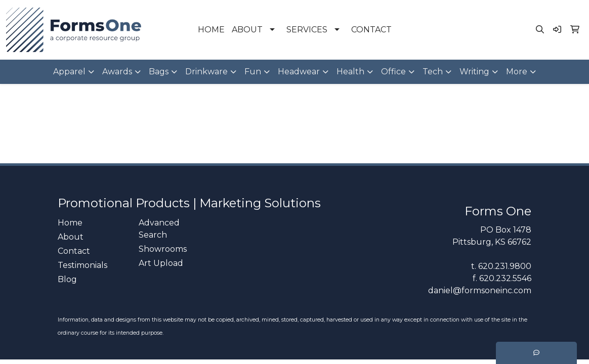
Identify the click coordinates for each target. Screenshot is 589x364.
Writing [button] (474, 72)
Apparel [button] (69, 72)
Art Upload (161, 263)
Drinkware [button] (206, 72)
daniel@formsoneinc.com (480, 290)
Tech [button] (433, 72)
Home (70, 223)
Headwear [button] (299, 72)
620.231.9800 (505, 266)
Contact (74, 251)
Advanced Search (159, 229)
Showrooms (163, 249)
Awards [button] (117, 72)
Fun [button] (253, 72)
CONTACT (371, 30)
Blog (67, 279)
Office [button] (393, 72)
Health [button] (350, 72)
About (71, 237)
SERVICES (307, 30)
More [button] (517, 72)
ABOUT (247, 30)
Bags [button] (159, 72)
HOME (211, 30)
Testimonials (82, 265)
